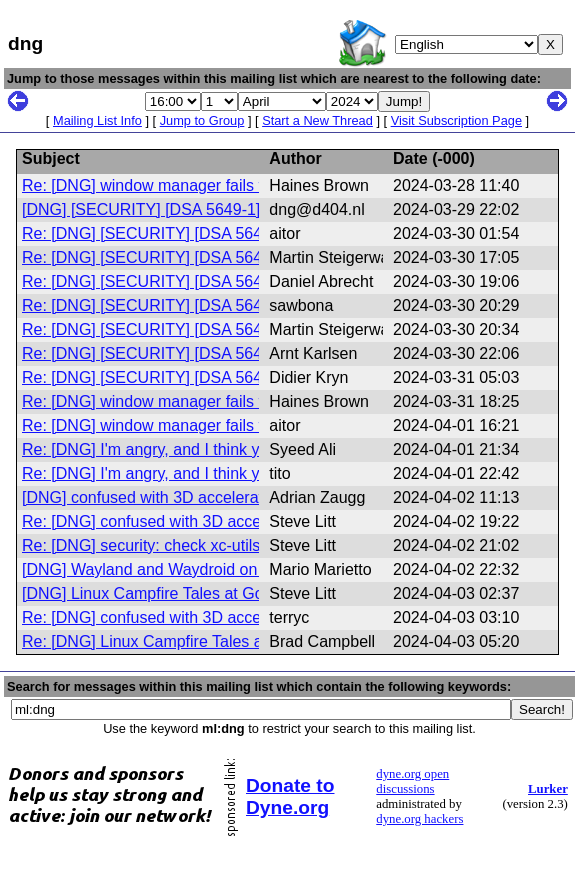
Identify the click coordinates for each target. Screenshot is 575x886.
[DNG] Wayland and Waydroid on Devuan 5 (176, 569)
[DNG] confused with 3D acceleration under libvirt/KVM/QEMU (242, 497)
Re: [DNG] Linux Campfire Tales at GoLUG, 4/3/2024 (209, 641)
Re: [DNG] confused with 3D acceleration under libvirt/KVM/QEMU (257, 521)
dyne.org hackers (419, 819)
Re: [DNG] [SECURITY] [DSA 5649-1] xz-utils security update (239, 233)
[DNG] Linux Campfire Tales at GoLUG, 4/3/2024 (195, 593)
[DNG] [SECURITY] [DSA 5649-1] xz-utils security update (224, 209)
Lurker (548, 789)
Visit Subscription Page (456, 120)
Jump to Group (202, 120)
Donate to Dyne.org (290, 796)
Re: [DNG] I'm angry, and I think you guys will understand (224, 449)
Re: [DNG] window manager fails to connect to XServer (217, 185)
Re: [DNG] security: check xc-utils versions (173, 545)
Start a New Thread (317, 120)
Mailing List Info (97, 120)
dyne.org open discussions (412, 781)
